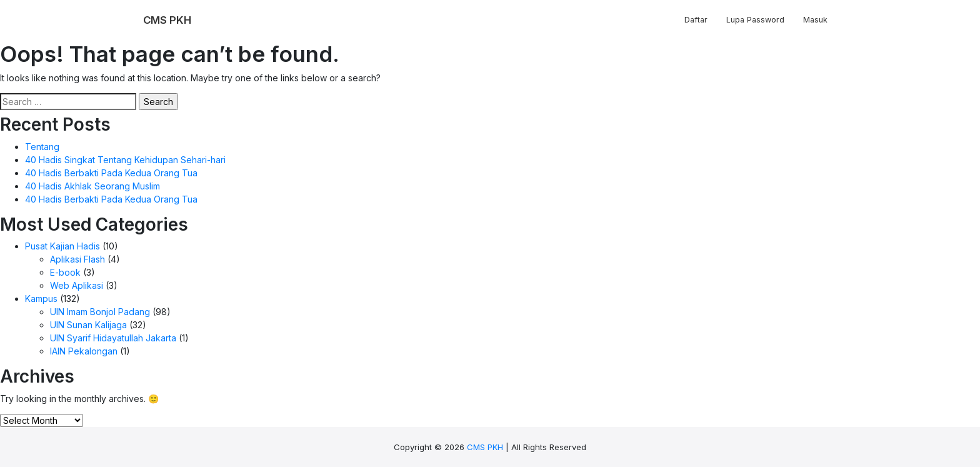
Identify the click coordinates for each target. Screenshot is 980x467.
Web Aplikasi (77, 285)
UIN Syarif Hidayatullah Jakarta (113, 338)
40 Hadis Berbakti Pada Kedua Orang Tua (111, 173)
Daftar (696, 20)
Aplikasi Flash (77, 259)
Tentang (42, 147)
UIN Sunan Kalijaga (88, 325)
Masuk (815, 20)
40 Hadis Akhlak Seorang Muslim (92, 186)
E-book (65, 272)
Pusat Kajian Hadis (62, 246)
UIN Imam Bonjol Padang (100, 312)
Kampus (41, 299)
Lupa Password (755, 20)
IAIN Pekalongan (84, 351)
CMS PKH (485, 447)
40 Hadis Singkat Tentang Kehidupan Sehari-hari (125, 160)
